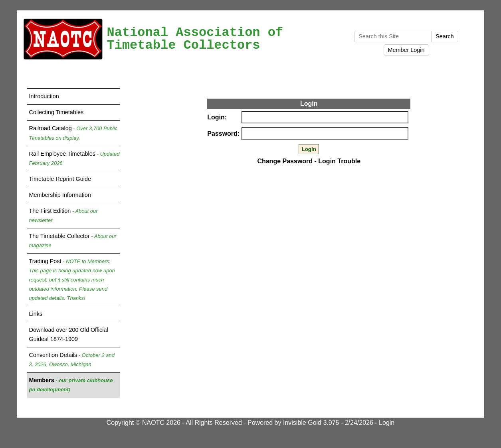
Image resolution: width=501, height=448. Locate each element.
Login (387, 423)
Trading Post (72, 280)
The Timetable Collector (73, 241)
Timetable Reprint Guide (60, 179)
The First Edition (63, 215)
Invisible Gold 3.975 (312, 423)
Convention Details (72, 360)
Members (71, 385)
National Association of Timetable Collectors (195, 39)
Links (36, 314)
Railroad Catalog (73, 133)
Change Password (285, 161)
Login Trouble (339, 161)
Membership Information (60, 195)
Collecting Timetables (56, 112)
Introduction (44, 96)
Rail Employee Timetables (74, 158)
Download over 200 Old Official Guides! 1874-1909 (69, 334)
